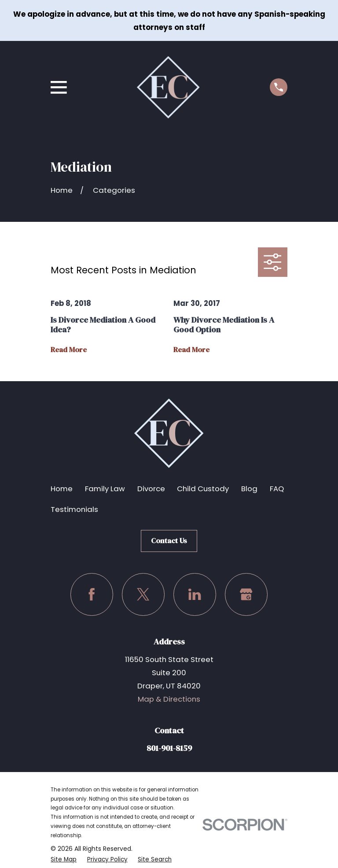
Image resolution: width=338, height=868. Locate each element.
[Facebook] (92, 594)
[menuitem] (64, 859)
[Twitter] (143, 594)
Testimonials (74, 509)
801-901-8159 (169, 748)
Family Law (105, 489)
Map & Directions (169, 699)
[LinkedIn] (195, 594)
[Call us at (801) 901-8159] (279, 87)
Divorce (151, 489)
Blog (249, 489)
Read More (69, 350)
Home (62, 489)
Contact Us (169, 541)
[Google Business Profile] (246, 594)
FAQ (277, 489)
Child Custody (203, 489)
